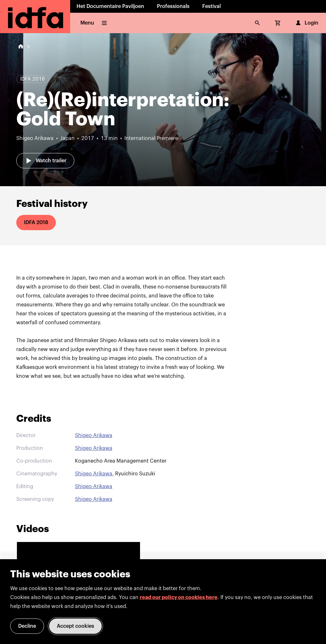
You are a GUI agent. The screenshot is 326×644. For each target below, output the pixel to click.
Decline (27, 626)
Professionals (173, 6)
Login (306, 23)
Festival (211, 6)
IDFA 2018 (36, 223)
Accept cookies (75, 626)
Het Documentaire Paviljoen (110, 6)
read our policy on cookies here (179, 597)
